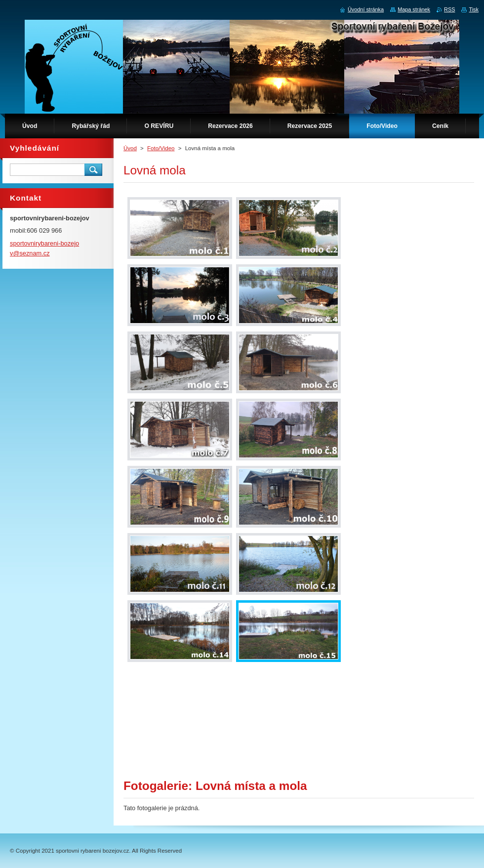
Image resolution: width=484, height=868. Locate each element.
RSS (449, 9)
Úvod (130, 148)
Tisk (474, 9)
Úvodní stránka (366, 9)
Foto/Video (161, 148)
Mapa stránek (414, 9)
